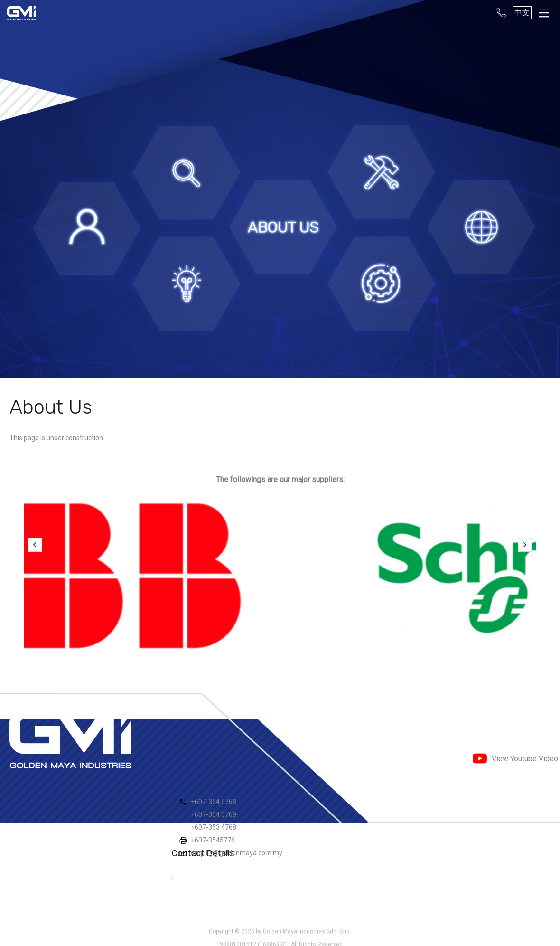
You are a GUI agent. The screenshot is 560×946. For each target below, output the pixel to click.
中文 (522, 13)
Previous (35, 545)
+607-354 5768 (214, 802)
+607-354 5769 (214, 814)
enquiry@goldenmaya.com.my (237, 853)
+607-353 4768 (214, 827)
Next (525, 545)
